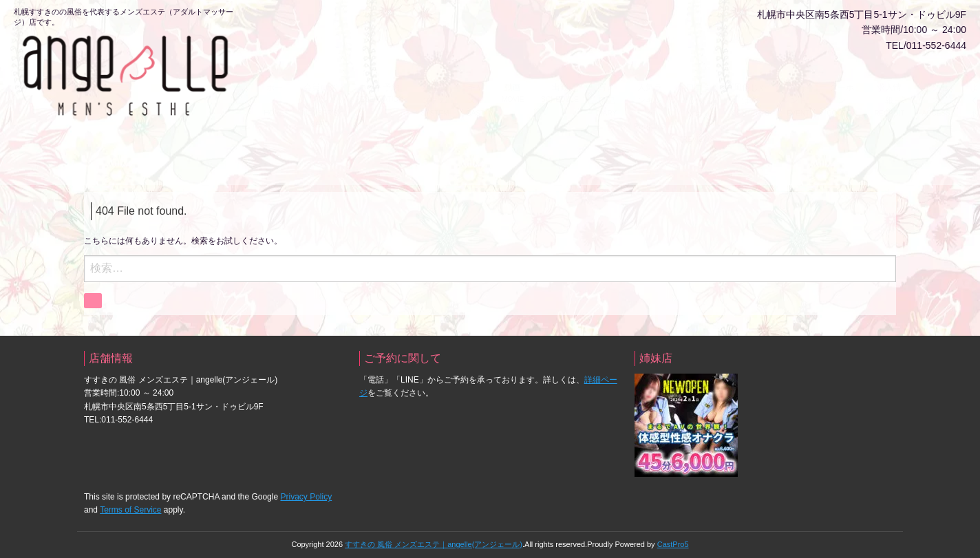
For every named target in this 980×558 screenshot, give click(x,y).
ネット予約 (379, 67)
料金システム (435, 74)
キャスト (476, 74)
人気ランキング (650, 81)
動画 (513, 67)
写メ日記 (606, 74)
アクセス (936, 74)
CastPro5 (673, 537)
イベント (798, 74)
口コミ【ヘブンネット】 (699, 87)
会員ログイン (320, 74)
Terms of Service (130, 504)
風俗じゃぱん (750, 74)
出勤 (560, 67)
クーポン (842, 74)
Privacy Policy (306, 491)
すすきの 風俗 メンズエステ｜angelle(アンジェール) (434, 537)
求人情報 (889, 74)
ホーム (275, 74)
